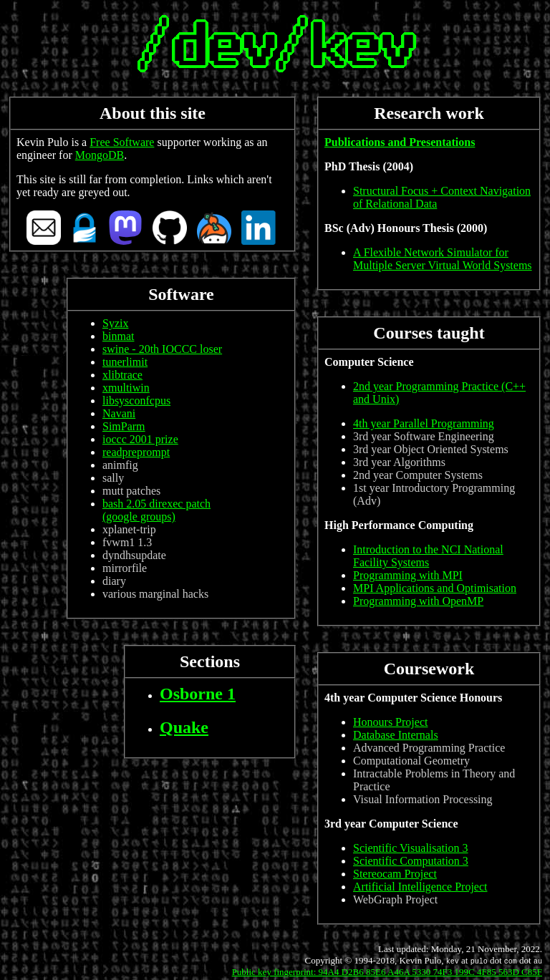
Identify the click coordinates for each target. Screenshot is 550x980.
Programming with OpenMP (418, 601)
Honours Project (390, 722)
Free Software (122, 142)
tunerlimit (125, 362)
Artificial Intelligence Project (420, 887)
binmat (118, 336)
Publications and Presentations (400, 142)
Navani (119, 413)
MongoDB (100, 155)
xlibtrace (122, 375)
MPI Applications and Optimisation (435, 588)
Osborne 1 (198, 694)
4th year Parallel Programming (424, 423)
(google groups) (139, 516)
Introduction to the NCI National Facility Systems (428, 556)
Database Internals (396, 735)
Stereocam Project (395, 874)
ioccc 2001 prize (140, 439)
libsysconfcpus (136, 401)
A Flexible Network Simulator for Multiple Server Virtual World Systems (443, 259)
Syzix (115, 323)
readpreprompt (136, 452)
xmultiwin (126, 388)
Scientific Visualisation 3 (411, 848)
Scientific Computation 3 (411, 861)
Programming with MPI (408, 575)
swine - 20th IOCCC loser (162, 349)
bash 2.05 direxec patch (156, 504)
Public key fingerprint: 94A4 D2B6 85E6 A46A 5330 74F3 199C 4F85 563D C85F (387, 972)
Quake (184, 727)
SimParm (124, 426)
